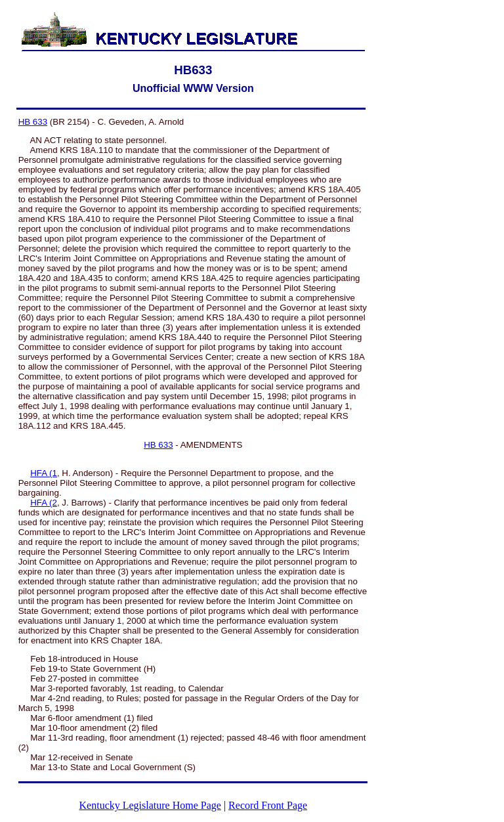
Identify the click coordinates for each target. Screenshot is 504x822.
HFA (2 (44, 503)
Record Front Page (268, 805)
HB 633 (33, 122)
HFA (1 (44, 473)
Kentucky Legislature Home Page (150, 805)
